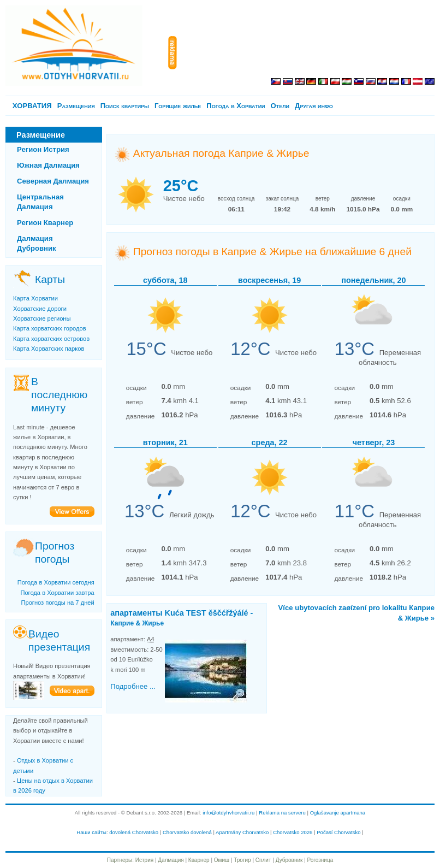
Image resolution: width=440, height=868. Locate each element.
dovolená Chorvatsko (134, 832)
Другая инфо (314, 106)
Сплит (263, 860)
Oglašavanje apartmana (338, 813)
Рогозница (320, 860)
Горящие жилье (178, 106)
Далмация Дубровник (37, 243)
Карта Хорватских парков (49, 349)
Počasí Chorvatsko (338, 832)
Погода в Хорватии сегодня (56, 582)
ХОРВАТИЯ (32, 106)
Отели (280, 106)
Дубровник (289, 860)
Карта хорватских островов (51, 339)
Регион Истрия (43, 149)
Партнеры (120, 860)
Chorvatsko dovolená (187, 832)
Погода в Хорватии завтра (57, 593)
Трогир (242, 860)
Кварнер (199, 860)
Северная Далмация (53, 181)
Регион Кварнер (45, 223)
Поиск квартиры (125, 106)
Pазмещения (76, 106)
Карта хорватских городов (50, 328)
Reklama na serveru (282, 813)
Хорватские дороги (40, 309)
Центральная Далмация (40, 202)
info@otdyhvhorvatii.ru (228, 813)
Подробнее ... (133, 686)
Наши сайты (91, 832)
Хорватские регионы (42, 318)
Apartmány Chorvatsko (242, 832)
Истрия (144, 860)
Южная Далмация (48, 165)
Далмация (171, 860)
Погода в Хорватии (236, 106)
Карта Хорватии (35, 298)
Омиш (222, 860)
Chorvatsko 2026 (293, 832)
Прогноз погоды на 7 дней (57, 603)
